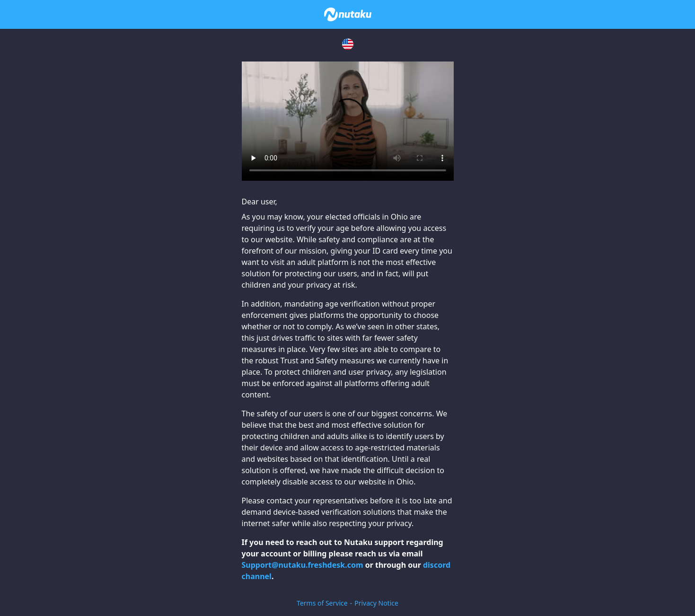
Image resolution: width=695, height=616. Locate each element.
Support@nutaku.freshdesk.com (303, 565)
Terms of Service (322, 603)
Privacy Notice (376, 603)
